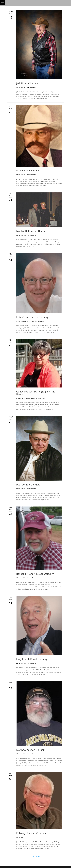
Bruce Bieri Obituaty (28, 171)
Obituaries (20, 87)
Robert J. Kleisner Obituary (31, 833)
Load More (35, 856)
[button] (2, 2)
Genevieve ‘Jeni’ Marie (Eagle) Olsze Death (36, 393)
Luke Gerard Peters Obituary (32, 317)
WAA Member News (30, 87)
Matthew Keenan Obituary (31, 750)
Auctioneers (20, 321)
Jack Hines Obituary (27, 83)
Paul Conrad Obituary (28, 485)
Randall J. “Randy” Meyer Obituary (35, 574)
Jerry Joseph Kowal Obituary (32, 659)
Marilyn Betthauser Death (31, 231)
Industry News (21, 398)
